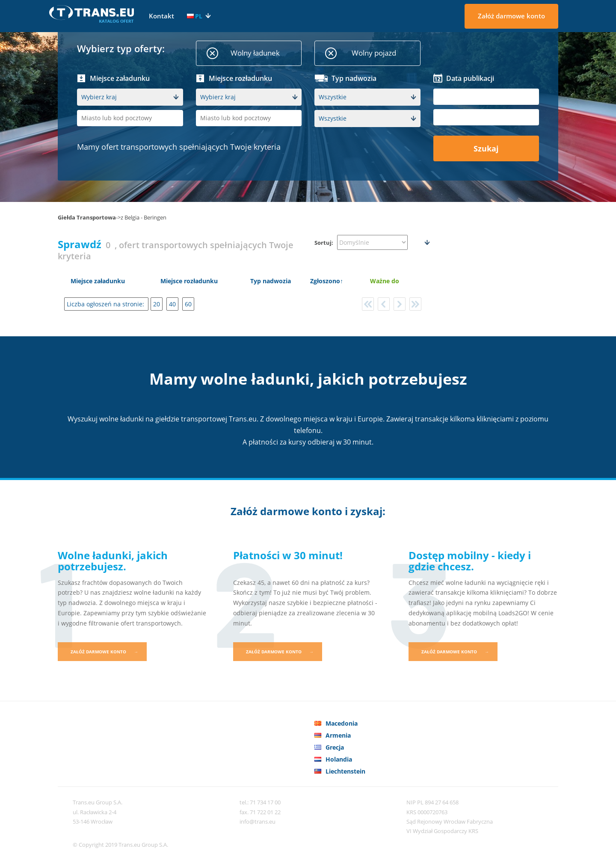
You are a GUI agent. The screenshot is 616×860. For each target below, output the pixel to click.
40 (172, 304)
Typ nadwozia (271, 281)
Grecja (335, 747)
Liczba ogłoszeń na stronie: (106, 304)
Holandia (339, 759)
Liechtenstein (345, 771)
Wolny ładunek (255, 53)
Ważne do (385, 281)
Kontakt (161, 16)
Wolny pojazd (374, 53)
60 (188, 304)
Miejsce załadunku (98, 281)
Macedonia (342, 723)
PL (195, 16)
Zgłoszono (325, 281)
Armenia (338, 735)
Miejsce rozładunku (189, 281)
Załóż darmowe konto (511, 16)
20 (157, 304)
